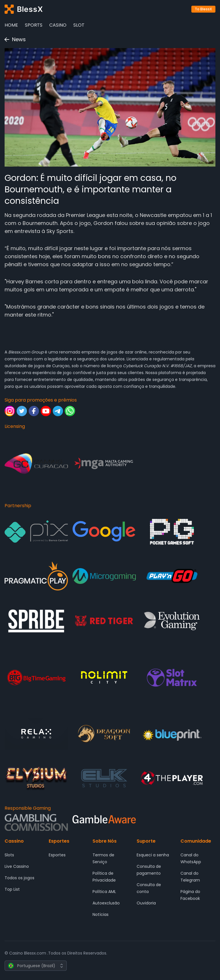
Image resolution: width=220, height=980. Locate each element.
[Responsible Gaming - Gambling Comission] (36, 822)
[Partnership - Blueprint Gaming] (172, 734)
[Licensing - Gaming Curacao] (36, 464)
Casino (58, 25)
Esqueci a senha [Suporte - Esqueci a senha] (153, 855)
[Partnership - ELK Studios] (104, 778)
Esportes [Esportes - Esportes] (57, 855)
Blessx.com (19, 352)
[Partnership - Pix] (36, 531)
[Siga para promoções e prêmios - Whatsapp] (70, 411)
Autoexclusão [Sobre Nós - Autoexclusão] (106, 903)
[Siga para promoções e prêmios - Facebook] (34, 411)
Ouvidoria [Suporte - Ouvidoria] (146, 903)
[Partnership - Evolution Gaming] (172, 621)
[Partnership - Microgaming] (104, 576)
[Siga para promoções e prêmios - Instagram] (10, 411)
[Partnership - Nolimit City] (104, 678)
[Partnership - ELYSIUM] (36, 778)
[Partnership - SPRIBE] (36, 621)
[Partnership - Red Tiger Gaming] (104, 621)
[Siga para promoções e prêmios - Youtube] (46, 411)
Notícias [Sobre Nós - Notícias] (101, 914)
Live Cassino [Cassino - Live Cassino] (17, 866)
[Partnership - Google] (104, 531)
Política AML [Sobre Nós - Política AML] (104, 892)
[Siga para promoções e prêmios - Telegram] (58, 411)
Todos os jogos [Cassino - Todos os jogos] (19, 878)
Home (11, 25)
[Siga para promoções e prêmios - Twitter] (22, 411)
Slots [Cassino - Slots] (9, 855)
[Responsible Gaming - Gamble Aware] (104, 822)
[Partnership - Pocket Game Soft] (172, 532)
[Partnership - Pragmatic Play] (36, 576)
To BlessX (203, 9)
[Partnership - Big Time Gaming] (36, 678)
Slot (79, 25)
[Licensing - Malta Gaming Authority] (104, 464)
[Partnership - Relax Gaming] (36, 734)
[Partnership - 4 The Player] (172, 778)
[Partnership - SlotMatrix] (172, 678)
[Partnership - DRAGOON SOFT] (104, 734)
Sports (34, 25)
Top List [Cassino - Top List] (12, 889)
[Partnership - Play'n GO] (172, 576)
